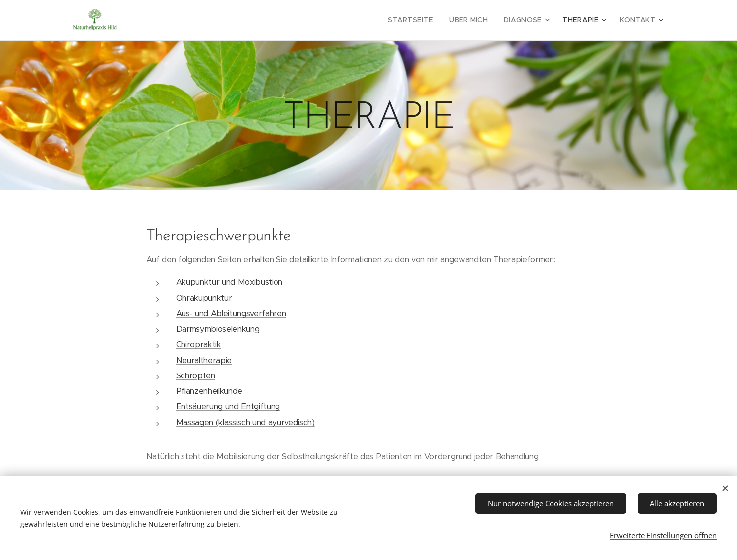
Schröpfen (196, 376)
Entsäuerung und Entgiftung (228, 407)
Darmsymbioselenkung (218, 329)
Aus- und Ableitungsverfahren (231, 314)
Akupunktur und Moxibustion (229, 282)
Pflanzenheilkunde (209, 391)
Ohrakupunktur (204, 298)
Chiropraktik (199, 344)
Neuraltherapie (204, 360)
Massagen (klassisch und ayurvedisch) (245, 422)
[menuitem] (425, 20)
